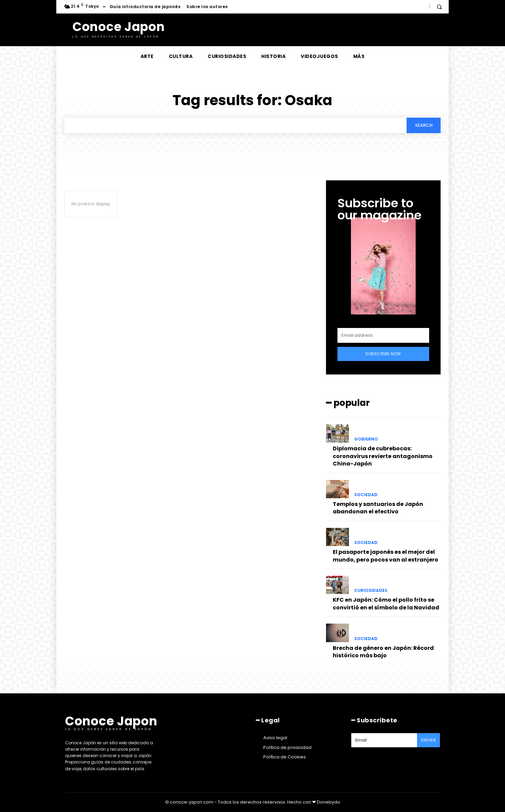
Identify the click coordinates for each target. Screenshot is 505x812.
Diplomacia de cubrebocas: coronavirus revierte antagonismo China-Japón (383, 456)
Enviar (428, 740)
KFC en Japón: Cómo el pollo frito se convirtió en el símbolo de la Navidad (386, 604)
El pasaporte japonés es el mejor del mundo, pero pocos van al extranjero (385, 556)
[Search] (423, 125)
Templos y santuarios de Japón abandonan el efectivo (378, 508)
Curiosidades (371, 591)
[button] (439, 7)
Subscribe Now (383, 354)
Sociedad (366, 495)
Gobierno (366, 440)
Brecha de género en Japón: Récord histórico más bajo (383, 652)
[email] (383, 336)
